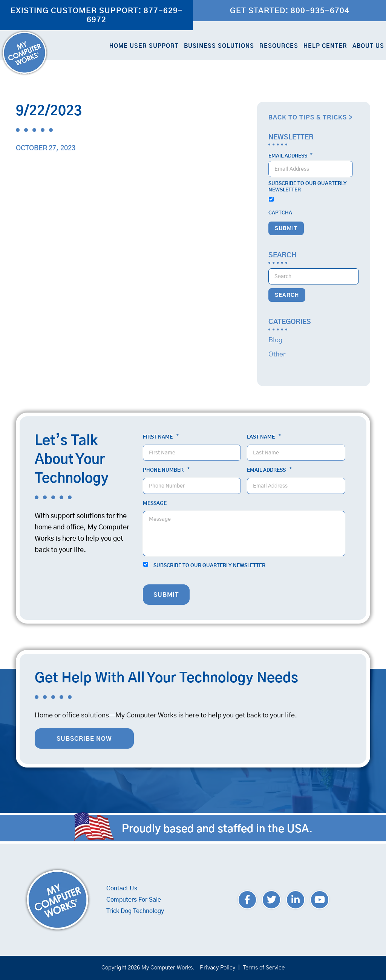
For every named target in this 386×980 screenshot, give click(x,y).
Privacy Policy (218, 968)
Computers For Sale (134, 900)
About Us (368, 46)
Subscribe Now (84, 739)
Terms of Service (264, 968)
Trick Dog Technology (135, 911)
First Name (161, 437)
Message (155, 504)
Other (277, 355)
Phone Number (166, 470)
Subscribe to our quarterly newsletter (308, 187)
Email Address (290, 156)
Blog (275, 340)
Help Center (325, 46)
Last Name (264, 437)
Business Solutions (219, 46)
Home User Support (144, 46)
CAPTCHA (280, 213)
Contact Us (122, 888)
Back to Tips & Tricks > (310, 118)
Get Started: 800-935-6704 (290, 11)
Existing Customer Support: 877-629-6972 (97, 15)
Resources (279, 46)
